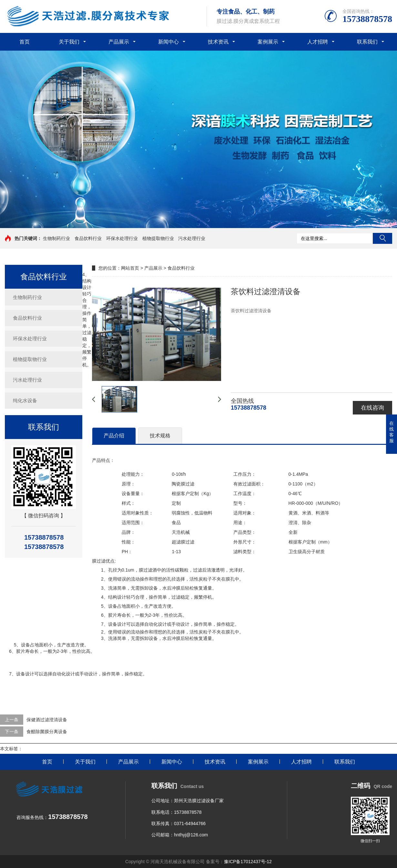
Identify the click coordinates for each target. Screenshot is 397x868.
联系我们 (367, 42)
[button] (198, 222)
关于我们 (69, 42)
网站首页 (130, 268)
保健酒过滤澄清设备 (47, 720)
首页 (25, 42)
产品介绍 (114, 436)
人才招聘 (318, 42)
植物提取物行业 (158, 238)
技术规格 (160, 436)
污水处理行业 (192, 238)
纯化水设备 (25, 400)
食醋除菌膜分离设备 (47, 732)
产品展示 (119, 42)
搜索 (382, 238)
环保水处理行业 (122, 238)
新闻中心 (168, 42)
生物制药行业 (56, 238)
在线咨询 (372, 408)
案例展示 (268, 42)
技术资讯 (218, 42)
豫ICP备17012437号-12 (248, 862)
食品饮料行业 (88, 238)
